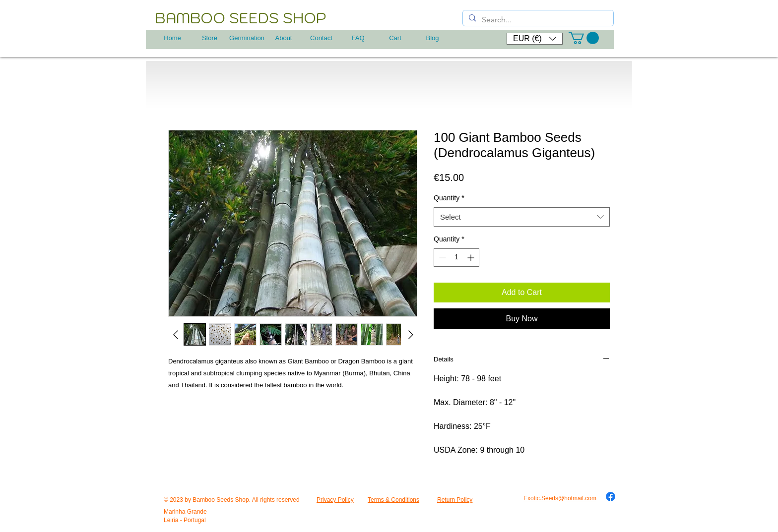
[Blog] (432, 38)
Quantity (449, 198)
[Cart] (395, 38)
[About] (284, 38)
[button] (535, 39)
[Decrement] (441, 258)
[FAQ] (358, 38)
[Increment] (472, 258)
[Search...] (537, 20)
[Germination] (247, 38)
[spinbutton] (456, 258)
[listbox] (535, 39)
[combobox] (522, 217)
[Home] (172, 38)
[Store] (210, 38)
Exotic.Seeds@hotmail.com (560, 498)
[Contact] (321, 38)
